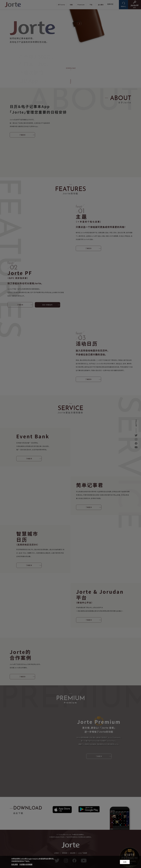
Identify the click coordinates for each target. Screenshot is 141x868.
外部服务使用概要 (26, 864)
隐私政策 (15, 864)
